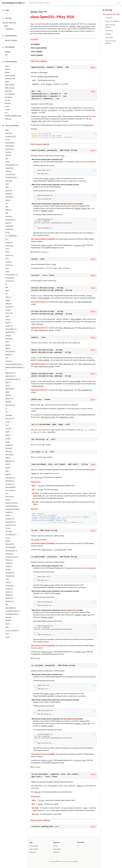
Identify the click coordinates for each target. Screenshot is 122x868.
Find (7, 269)
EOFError (9, 210)
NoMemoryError (11, 373)
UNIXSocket (9, 601)
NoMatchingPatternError (14, 364)
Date (7, 187)
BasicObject (10, 29)
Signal (8, 500)
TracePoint (9, 586)
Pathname (9, 415)
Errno (8, 233)
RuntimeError (10, 478)
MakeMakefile (10, 332)
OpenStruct (9, 399)
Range (8, 442)
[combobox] (48, 3)
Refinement (9, 455)
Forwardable (10, 278)
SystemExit (9, 554)
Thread (8, 570)
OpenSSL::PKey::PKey (9, 23)
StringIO (9, 531)
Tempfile (9, 566)
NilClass (9, 361)
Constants (34, 40)
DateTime (9, 191)
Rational (9, 448)
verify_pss (8, 119)
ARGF (7, 130)
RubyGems (56, 852)
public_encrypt (10, 88)
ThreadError (10, 573)
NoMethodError (11, 376)
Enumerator (9, 229)
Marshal (8, 336)
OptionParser (10, 405)
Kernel (8, 320)
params (7, 69)
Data (7, 184)
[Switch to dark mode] (118, 3)
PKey (41, 12)
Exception (9, 243)
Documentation (34, 846)
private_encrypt (10, 79)
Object (6, 26)
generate (8, 52)
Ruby (7, 471)
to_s (6, 113)
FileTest (9, 262)
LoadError (9, 326)
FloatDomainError (12, 275)
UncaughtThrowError (13, 611)
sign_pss (8, 103)
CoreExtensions (11, 178)
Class (8, 162)
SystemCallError (11, 551)
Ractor (8, 435)
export (7, 66)
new (6, 55)
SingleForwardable (12, 509)
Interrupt (9, 313)
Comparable (9, 168)
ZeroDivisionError (12, 631)
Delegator (9, 194)
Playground (33, 852)
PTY (7, 412)
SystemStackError (12, 557)
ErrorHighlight (11, 236)
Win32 (8, 624)
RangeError (9, 445)
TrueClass (9, 589)
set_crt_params (10, 94)
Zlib (7, 634)
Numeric (8, 382)
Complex (8, 171)
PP (6, 409)
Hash (7, 291)
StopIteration (11, 525)
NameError (9, 355)
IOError (8, 297)
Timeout (8, 582)
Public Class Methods (39, 61)
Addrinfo (9, 133)
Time (7, 579)
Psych (8, 432)
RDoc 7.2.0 (59, 861)
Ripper (8, 468)
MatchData (9, 339)
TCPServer (9, 560)
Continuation (10, 174)
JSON (7, 316)
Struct (8, 538)
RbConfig (9, 452)
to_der (7, 106)
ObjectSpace (10, 389)
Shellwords (9, 497)
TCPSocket (9, 563)
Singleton (9, 512)
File (7, 259)
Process (8, 429)
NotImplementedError (13, 379)
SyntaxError (10, 544)
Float (8, 272)
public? (7, 82)
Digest (8, 200)
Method (8, 345)
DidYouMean (9, 197)
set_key (7, 100)
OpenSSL (8, 395)
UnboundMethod (11, 608)
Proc (7, 425)
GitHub (55, 846)
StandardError (11, 522)
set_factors (9, 97)
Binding (8, 152)
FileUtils (9, 265)
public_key (8, 91)
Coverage (9, 181)
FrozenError (10, 281)
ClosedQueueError (12, 165)
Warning (8, 617)
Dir (7, 204)
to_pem (7, 110)
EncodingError (11, 220)
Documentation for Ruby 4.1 (14, 3)
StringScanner (11, 535)
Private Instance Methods (40, 820)
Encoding (9, 217)
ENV (7, 207)
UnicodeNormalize (12, 614)
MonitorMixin (10, 352)
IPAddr (8, 300)
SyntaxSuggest (11, 547)
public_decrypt (10, 85)
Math (7, 342)
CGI (7, 159)
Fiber (8, 252)
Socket (8, 516)
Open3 (8, 392)
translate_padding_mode (13, 116)
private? (7, 72)
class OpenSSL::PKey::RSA (111, 14)
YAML (7, 627)
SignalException (11, 503)
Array (8, 140)
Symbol (8, 541)
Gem (7, 287)
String (8, 528)
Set (7, 494)
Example (34, 509)
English (8, 223)
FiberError (9, 256)
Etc (7, 239)
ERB (7, 213)
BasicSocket (10, 146)
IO (6, 294)
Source (93, 67)
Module (8, 349)
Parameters (36, 482)
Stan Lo (76, 861)
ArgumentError (11, 137)
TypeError (9, 592)
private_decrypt (10, 76)
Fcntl (8, 249)
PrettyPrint (10, 419)
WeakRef (8, 621)
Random (8, 439)
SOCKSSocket (10, 481)
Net (7, 358)
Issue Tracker (57, 849)
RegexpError (10, 461)
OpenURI (8, 402)
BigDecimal (9, 149)
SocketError (10, 519)
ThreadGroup (10, 576)
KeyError (9, 323)
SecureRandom (10, 487)
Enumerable (9, 226)
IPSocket (9, 304)
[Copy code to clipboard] (95, 134)
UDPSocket (9, 595)
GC (6, 284)
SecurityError (11, 491)
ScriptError (10, 484)
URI (7, 605)
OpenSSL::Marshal (11, 40)
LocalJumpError (11, 329)
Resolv (8, 464)
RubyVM (8, 475)
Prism (8, 422)
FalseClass (9, 246)
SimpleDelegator (11, 506)
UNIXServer (9, 598)
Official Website (34, 849)
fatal (8, 637)
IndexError (9, 307)
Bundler (8, 155)
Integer (8, 310)
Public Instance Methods (40, 144)
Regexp (8, 458)
